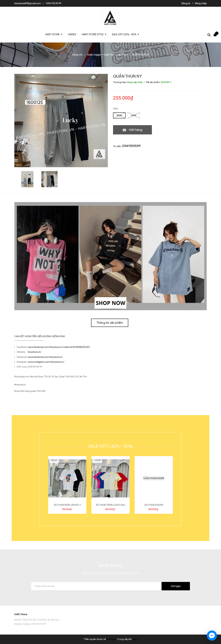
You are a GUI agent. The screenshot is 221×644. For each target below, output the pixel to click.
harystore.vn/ (35, 352)
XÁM (134, 115)
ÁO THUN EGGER (154, 505)
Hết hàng (136, 130)
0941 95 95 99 (54, 3)
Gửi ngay (176, 586)
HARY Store (21, 614)
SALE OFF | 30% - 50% (110, 446)
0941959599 (131, 146)
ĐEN (119, 115)
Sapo (135, 639)
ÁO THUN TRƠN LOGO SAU (111, 505)
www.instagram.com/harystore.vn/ (46, 362)
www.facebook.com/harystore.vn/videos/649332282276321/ (59, 347)
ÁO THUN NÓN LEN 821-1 (67, 505)
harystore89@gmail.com (28, 3)
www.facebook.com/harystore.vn (45, 357)
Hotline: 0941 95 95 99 (34, 624)
